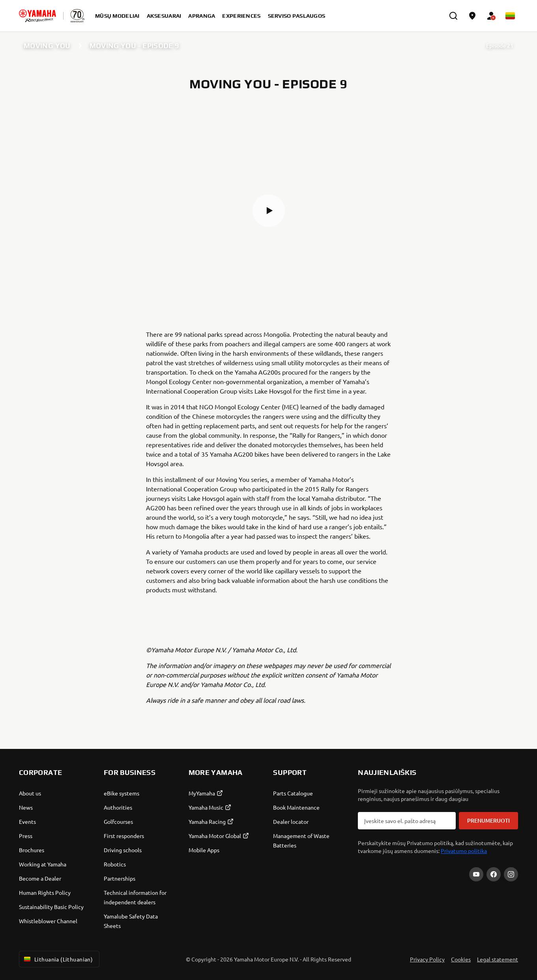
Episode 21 (500, 46)
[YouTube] (476, 874)
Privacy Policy (427, 959)
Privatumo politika (464, 851)
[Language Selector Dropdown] (510, 16)
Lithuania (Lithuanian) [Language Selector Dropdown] (58, 959)
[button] (269, 211)
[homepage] (37, 16)
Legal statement (498, 959)
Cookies (461, 959)
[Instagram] (511, 874)
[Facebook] (494, 874)
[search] (453, 16)
